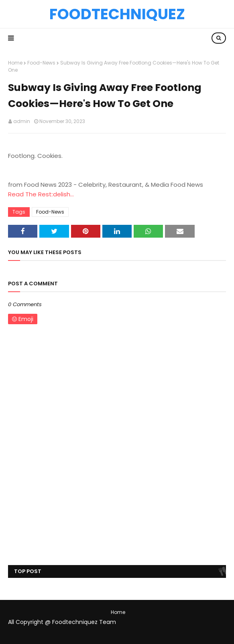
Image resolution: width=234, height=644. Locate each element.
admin (22, 121)
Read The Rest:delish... (41, 194)
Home (15, 63)
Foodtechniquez (117, 14)
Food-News (41, 63)
